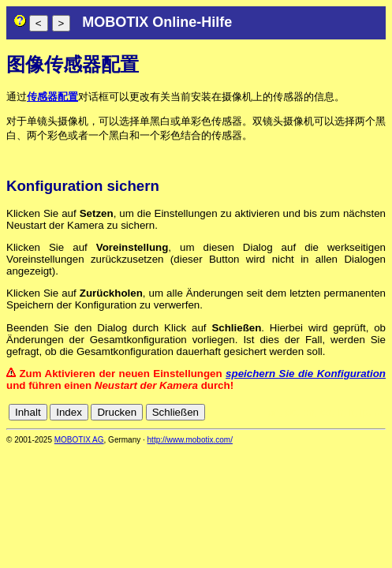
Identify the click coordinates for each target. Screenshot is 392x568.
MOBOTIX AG (79, 440)
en (309, 412)
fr (340, 412)
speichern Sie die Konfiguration (306, 374)
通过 (17, 97)
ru (379, 412)
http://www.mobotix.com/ (190, 440)
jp (364, 412)
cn (274, 412)
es (326, 412)
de (291, 412)
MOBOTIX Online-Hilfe (157, 22)
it (351, 412)
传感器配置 (52, 97)
